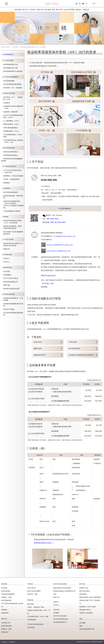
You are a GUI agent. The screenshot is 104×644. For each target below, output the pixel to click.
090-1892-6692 (53, 219)
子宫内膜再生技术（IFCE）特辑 (38, 616)
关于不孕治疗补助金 (11, 278)
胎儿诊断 (48, 10)
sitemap (5, 642)
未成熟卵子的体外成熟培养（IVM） (13, 107)
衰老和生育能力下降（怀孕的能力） (90, 602)
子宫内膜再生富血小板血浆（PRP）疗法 (13, 141)
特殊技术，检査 (6, 597)
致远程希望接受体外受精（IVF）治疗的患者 (12, 222)
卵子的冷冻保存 (85, 591)
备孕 (53, 10)
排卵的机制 (83, 594)
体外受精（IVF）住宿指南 (13, 88)
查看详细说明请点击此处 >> (44, 543)
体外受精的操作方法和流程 (13, 71)
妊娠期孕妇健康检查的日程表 (13, 305)
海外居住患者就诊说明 (11, 289)
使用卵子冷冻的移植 (86, 613)
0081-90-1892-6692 (58, 222)
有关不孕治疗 (32, 588)
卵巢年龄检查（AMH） (12, 124)
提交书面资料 (47, 101)
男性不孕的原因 (6, 626)
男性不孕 (40, 10)
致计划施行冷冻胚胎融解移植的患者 (13, 233)
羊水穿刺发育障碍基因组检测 (13, 314)
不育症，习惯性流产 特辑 (36, 607)
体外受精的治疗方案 (11, 68)
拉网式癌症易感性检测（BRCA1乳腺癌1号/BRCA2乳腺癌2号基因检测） (14, 204)
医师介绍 (7, 249)
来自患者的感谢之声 (11, 282)
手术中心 (7, 262)
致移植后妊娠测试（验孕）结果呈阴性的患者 (13, 227)
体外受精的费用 (9, 81)
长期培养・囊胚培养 (11, 112)
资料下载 (7, 285)
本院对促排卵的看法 (11, 152)
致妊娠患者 (5, 613)
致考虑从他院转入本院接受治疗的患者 (64, 593)
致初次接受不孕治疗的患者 (62, 588)
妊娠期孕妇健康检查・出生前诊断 (13, 299)
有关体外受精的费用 (8, 594)
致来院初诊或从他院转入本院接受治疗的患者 (13, 244)
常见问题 (7, 271)
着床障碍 (7, 183)
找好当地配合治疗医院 (83, 72)
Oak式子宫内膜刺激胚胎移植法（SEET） (13, 116)
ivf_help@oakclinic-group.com (64, 236)
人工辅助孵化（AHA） (12, 121)
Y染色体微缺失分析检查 (12, 211)
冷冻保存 (7, 103)
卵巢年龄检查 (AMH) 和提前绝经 (90, 597)
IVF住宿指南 (83, 131)
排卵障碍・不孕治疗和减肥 (13, 176)
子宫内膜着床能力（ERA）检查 (13, 136)
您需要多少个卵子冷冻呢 (88, 607)
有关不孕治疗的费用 (34, 591)
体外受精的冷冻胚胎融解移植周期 (12, 160)
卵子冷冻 (25, 10)
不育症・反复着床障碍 (11, 179)
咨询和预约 (7, 275)
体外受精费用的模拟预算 (12, 84)
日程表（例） (47, 131)
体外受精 (18, 10)
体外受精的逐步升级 (11, 64)
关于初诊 (47, 72)
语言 (94, 4)
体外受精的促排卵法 (11, 155)
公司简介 (12, 642)
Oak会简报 (31, 627)
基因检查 (4, 610)
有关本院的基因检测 (11, 192)
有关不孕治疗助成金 (60, 616)
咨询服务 (56, 613)
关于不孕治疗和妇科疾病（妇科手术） (12, 171)
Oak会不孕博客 (69, 10)
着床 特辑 (30, 604)
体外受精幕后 (32, 620)
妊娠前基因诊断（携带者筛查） (13, 197)
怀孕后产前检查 (9, 309)
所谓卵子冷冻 (84, 588)
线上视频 (82, 623)
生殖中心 (7, 258)
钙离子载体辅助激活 (11, 128)
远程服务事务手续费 (83, 101)
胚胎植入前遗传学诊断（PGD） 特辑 (39, 612)
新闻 (81, 626)
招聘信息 (86, 10)
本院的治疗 (5, 632)
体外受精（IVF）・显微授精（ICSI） (13, 98)
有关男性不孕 (6, 623)
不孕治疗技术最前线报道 (35, 624)
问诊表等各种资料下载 (87, 629)
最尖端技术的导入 (85, 610)
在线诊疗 (79, 10)
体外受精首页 (9, 54)
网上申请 (59, 10)
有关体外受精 (6, 591)
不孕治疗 (33, 10)
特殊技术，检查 (6, 629)
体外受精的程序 (6, 600)
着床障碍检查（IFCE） (12, 131)
